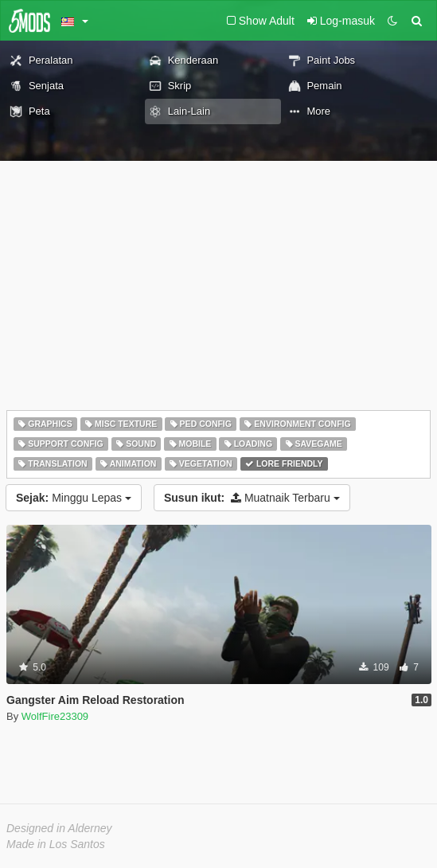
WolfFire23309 (55, 716)
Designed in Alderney (59, 828)
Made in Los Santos (56, 844)
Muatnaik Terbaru (252, 498)
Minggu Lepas (74, 498)
